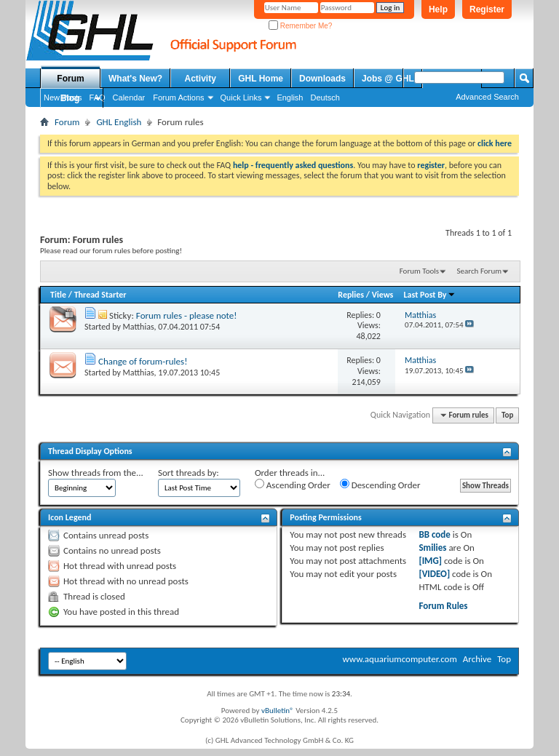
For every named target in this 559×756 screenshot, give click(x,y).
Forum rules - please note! (187, 315)
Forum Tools (419, 271)
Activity (201, 79)
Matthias (139, 327)
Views (383, 295)
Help (438, 9)
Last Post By (430, 295)
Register (487, 9)
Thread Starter (100, 295)
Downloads (322, 79)
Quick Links (241, 98)
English (290, 98)
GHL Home (261, 79)
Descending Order (380, 485)
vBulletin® (278, 711)
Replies (351, 295)
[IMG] (430, 561)
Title (58, 295)
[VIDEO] (434, 574)
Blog (70, 98)
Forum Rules (443, 606)
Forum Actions (178, 98)
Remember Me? (300, 26)
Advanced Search (487, 97)
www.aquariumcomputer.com (399, 659)
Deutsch (325, 98)
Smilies (432, 548)
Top (507, 415)
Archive (477, 659)
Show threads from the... (96, 473)
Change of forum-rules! (143, 361)
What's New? (135, 79)
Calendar (129, 98)
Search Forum (480, 271)
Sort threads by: (189, 473)
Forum (70, 79)
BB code (434, 534)
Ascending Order (293, 485)
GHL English (119, 122)
